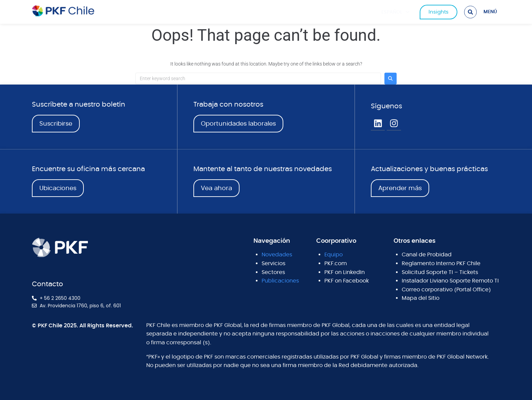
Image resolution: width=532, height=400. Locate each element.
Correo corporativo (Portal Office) (446, 290)
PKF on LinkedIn (345, 272)
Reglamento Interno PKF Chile (441, 263)
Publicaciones (280, 281)
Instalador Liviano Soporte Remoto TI (450, 281)
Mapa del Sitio (421, 298)
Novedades (277, 255)
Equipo (334, 255)
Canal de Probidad (427, 255)
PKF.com (336, 263)
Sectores (273, 272)
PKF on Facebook (347, 281)
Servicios (273, 263)
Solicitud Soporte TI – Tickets (440, 272)
